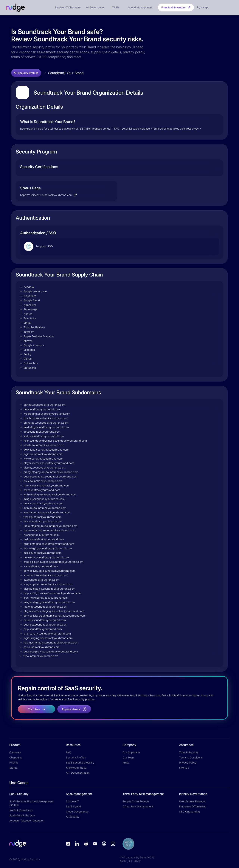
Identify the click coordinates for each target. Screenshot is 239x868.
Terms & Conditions (191, 757)
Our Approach (131, 752)
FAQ (69, 752)
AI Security (73, 816)
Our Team (128, 757)
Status (13, 768)
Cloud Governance (77, 811)
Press (126, 762)
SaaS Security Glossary (80, 762)
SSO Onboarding (189, 811)
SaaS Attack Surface (22, 815)
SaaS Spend (73, 806)
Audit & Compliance (21, 810)
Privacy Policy (188, 762)
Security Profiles (76, 757)
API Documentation (78, 773)
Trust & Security (189, 752)
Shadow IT (72, 801)
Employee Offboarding (193, 806)
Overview (15, 752)
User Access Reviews (192, 801)
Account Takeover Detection (27, 820)
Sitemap (184, 768)
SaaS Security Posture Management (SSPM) (31, 803)
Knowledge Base (76, 768)
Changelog (16, 757)
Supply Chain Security (136, 801)
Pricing (14, 762)
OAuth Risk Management (138, 806)
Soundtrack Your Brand (66, 73)
